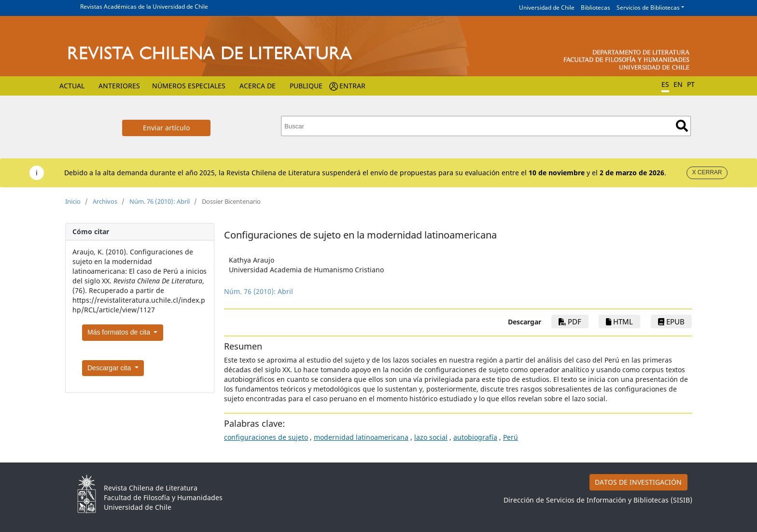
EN (678, 84)
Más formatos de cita (120, 332)
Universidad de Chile (547, 7)
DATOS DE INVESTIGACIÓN (638, 482)
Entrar (352, 86)
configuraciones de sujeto (266, 437)
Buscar (682, 126)
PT (691, 84)
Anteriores (119, 86)
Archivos (105, 201)
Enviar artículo (166, 128)
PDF (570, 322)
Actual (72, 86)
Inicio (73, 201)
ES (665, 84)
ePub (671, 322)
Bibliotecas (596, 7)
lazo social (431, 437)
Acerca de (258, 86)
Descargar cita (110, 368)
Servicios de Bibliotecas (648, 7)
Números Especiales (189, 86)
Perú (511, 437)
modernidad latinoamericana (361, 437)
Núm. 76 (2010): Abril (160, 201)
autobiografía (475, 437)
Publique (306, 86)
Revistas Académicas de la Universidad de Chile (144, 7)
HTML (619, 322)
